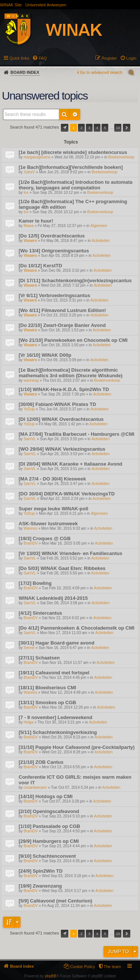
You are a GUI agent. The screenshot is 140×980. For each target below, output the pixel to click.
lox (26, 193)
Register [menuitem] (109, 58)
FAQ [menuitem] (43, 58)
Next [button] (127, 128)
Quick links (19, 58)
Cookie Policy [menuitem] (83, 967)
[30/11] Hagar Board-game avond (57, 643)
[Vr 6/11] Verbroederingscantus (54, 295)
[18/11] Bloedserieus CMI (47, 688)
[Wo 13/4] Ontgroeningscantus (54, 251)
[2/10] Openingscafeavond (49, 811)
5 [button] (105, 128)
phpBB (51, 976)
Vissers (30, 241)
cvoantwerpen (35, 787)
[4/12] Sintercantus (40, 613)
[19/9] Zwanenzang (40, 886)
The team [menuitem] (112, 967)
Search (64, 114)
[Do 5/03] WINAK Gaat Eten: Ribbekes (62, 568)
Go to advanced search (101, 72)
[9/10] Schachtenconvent (47, 856)
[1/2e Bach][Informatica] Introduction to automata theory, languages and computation (76, 185)
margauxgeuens (37, 157)
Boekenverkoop (121, 157)
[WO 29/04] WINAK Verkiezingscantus (62, 449)
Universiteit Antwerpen (46, 5)
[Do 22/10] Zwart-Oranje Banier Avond (62, 325)
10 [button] (118, 128)
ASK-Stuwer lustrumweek (48, 524)
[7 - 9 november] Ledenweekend (55, 717)
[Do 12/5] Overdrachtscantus (52, 236)
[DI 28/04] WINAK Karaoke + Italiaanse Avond (71, 464)
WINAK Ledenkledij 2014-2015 (53, 598)
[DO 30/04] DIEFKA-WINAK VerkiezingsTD (67, 494)
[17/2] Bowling (35, 583)
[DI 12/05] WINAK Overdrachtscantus (61, 419)
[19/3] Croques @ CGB (45, 538)
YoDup (29, 409)
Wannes (30, 528)
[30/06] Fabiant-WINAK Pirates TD (57, 404)
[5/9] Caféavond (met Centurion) (55, 901)
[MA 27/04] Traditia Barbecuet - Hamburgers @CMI (77, 434)
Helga (28, 722)
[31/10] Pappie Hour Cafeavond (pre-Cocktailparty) (77, 747)
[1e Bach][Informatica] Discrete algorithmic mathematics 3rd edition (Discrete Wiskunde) (71, 373)
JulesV (29, 172)
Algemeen (99, 226)
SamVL (30, 439)
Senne (29, 648)
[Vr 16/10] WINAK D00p (45, 355)
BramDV (31, 543)
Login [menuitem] (131, 58)
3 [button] (89, 128)
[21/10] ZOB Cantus (41, 762)
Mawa (29, 226)
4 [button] (97, 128)
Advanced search (75, 114)
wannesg (31, 380)
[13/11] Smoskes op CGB (47, 702)
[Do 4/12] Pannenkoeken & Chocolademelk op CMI (77, 628)
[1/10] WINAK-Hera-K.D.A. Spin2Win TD (64, 389)
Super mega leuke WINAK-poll (53, 509)
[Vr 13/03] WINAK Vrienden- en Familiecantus (70, 553)
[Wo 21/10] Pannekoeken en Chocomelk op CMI (73, 340)
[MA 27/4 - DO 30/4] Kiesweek (52, 479)
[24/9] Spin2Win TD (41, 871)
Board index (25, 72)
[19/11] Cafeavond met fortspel (54, 673)
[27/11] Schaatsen (39, 658)
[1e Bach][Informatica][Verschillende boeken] (71, 167)
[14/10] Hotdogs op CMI (46, 796)
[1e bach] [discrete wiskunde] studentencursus (73, 152)
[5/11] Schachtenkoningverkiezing (58, 732)
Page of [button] (65, 128)
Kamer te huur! (36, 221)
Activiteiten (101, 241)
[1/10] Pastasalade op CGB (49, 826)
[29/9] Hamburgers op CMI (49, 841)
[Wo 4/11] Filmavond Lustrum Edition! (62, 310)
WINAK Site (11, 5)
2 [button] (81, 128)
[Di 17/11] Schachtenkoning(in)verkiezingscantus (75, 281)
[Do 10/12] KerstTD (40, 266)
